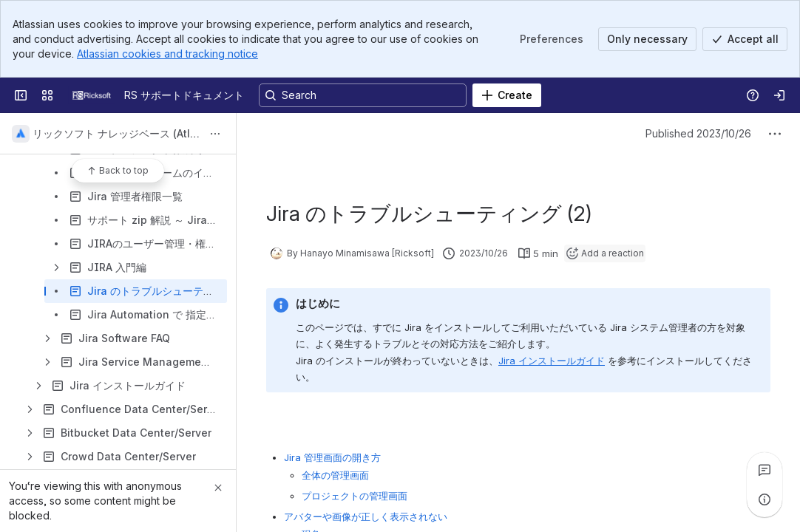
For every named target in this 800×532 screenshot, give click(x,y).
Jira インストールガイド (552, 361)
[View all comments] (765, 470)
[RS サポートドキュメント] (92, 95)
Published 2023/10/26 (698, 133)
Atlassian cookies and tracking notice (167, 54)
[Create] (507, 95)
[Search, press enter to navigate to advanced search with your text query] (363, 95)
